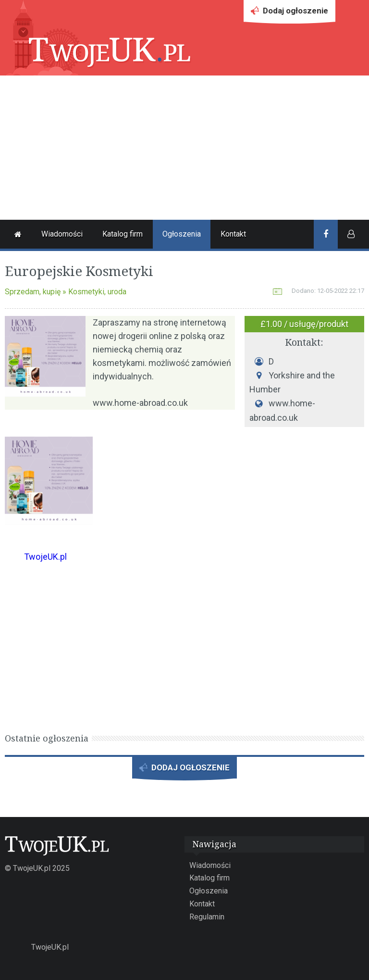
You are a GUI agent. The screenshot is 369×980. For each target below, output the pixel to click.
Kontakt (233, 234)
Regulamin (207, 917)
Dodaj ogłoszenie (289, 13)
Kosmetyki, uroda (97, 292)
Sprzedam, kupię (33, 292)
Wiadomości (62, 234)
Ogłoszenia (182, 234)
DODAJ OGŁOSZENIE (184, 770)
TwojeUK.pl (45, 557)
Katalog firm (123, 234)
